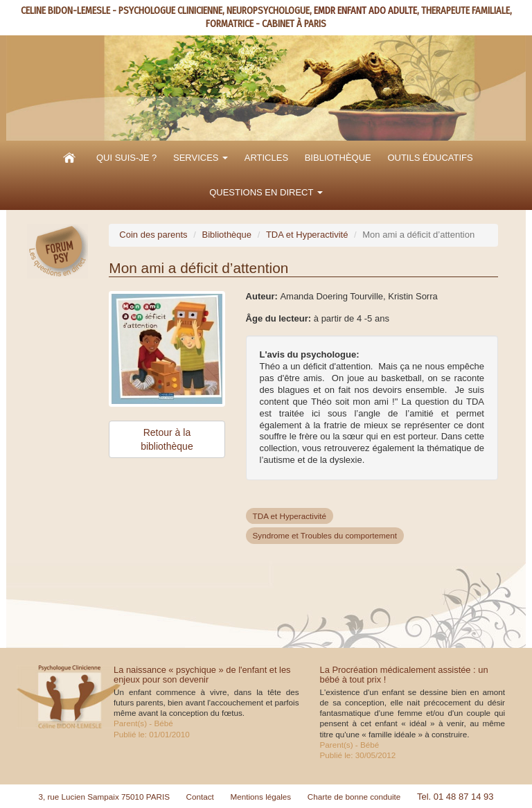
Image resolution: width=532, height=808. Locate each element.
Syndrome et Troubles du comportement (325, 535)
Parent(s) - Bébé (143, 723)
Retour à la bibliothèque (167, 439)
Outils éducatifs (430, 158)
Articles (266, 158)
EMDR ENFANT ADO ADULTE (365, 11)
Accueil (69, 158)
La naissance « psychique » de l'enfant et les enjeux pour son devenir (202, 675)
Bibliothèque (338, 158)
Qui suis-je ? (126, 158)
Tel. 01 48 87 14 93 (455, 797)
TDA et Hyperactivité (307, 235)
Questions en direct (266, 192)
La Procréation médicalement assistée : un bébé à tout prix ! (404, 675)
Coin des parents (153, 235)
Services (201, 158)
